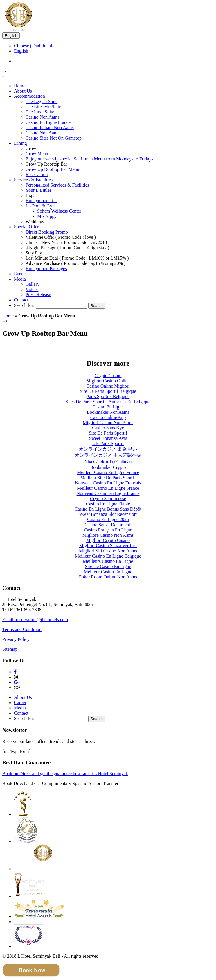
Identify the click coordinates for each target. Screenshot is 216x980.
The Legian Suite (42, 101)
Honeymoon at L (41, 201)
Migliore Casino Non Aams (108, 535)
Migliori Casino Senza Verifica (108, 546)
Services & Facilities (33, 180)
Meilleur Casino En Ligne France (108, 472)
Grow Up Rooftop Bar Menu (52, 169)
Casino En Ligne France (48, 122)
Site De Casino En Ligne (108, 566)
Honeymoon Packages (46, 268)
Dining (20, 143)
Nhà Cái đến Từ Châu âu (108, 462)
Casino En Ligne (108, 407)
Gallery (33, 284)
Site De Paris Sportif (108, 433)
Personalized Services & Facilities (57, 185)
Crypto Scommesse (108, 499)
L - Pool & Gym (41, 206)
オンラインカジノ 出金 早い (108, 449)
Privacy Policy (16, 639)
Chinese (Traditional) (34, 46)
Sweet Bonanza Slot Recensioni (108, 514)
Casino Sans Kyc (108, 428)
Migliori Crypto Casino (108, 540)
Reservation (37, 175)
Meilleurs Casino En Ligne (108, 561)
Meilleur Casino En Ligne (108, 572)
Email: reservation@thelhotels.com (35, 620)
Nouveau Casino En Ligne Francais (108, 483)
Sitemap (10, 649)
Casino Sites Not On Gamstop (54, 138)
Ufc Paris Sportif (108, 443)
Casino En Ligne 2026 (108, 519)
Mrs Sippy (47, 216)
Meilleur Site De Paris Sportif (108, 478)
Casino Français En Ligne (108, 530)
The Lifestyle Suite (43, 107)
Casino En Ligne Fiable (108, 504)
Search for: (24, 305)
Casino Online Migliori (108, 386)
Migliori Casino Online (108, 381)
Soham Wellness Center (59, 211)
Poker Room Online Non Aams (108, 577)
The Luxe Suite (40, 112)
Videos (32, 289)
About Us (23, 91)
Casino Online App (108, 417)
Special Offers (27, 227)
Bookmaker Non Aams (108, 412)
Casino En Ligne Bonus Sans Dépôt (108, 509)
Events (20, 274)
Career (20, 703)
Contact (21, 300)
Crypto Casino (108, 376)
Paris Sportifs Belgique (108, 396)
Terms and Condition (22, 629)
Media (20, 279)
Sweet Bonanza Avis (108, 438)
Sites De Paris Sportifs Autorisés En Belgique (108, 402)
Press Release (38, 295)
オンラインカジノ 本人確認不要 (108, 455)
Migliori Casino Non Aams (108, 423)
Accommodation (29, 96)
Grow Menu (37, 154)
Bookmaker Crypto (108, 467)
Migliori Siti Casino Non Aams (108, 551)
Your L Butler (38, 190)
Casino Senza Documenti (108, 525)
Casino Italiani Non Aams (50, 128)
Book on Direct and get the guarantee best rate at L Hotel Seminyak (65, 774)
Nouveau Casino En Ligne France (108, 493)
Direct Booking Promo (47, 232)
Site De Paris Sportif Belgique (108, 391)
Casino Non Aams (42, 117)
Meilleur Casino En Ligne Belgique (108, 556)
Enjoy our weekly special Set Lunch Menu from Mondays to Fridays (89, 159)
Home (20, 86)
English (11, 36)
